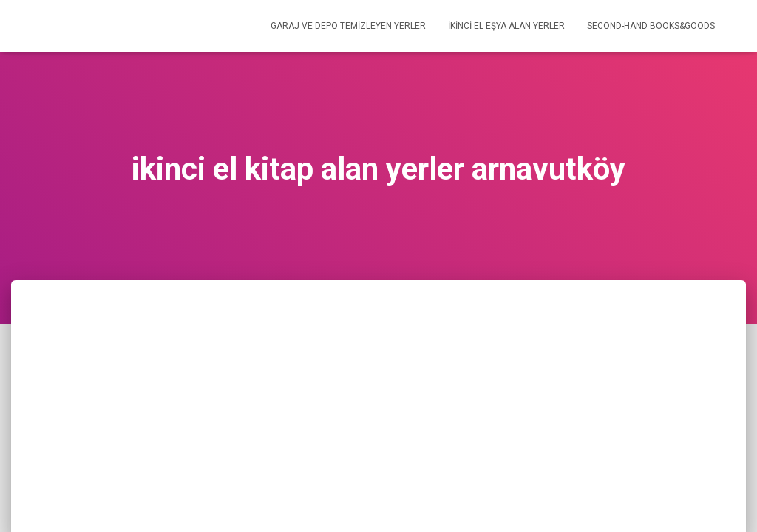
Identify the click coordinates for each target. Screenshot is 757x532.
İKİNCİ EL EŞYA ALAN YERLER (506, 26)
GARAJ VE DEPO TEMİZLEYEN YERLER (348, 26)
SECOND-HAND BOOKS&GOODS (651, 26)
